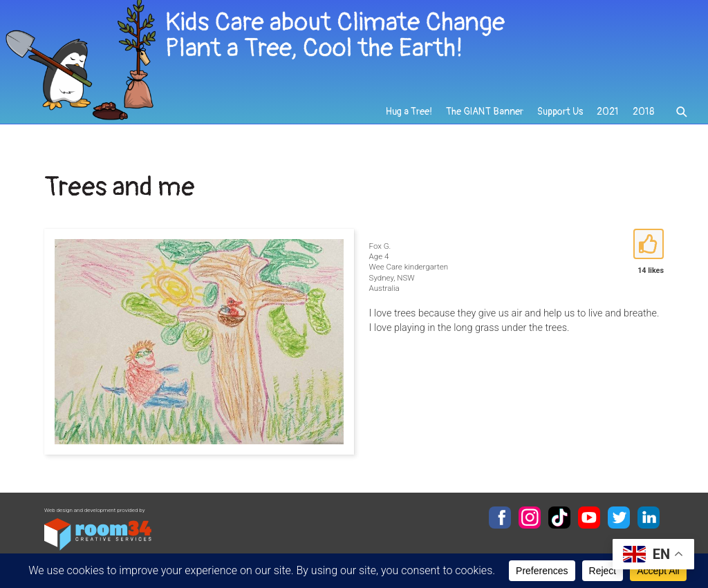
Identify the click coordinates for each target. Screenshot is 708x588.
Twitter (619, 518)
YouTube (589, 518)
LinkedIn (649, 518)
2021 (608, 112)
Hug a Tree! (409, 112)
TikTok (559, 518)
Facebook (500, 518)
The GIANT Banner (485, 112)
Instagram (530, 518)
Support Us (560, 112)
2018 (643, 112)
